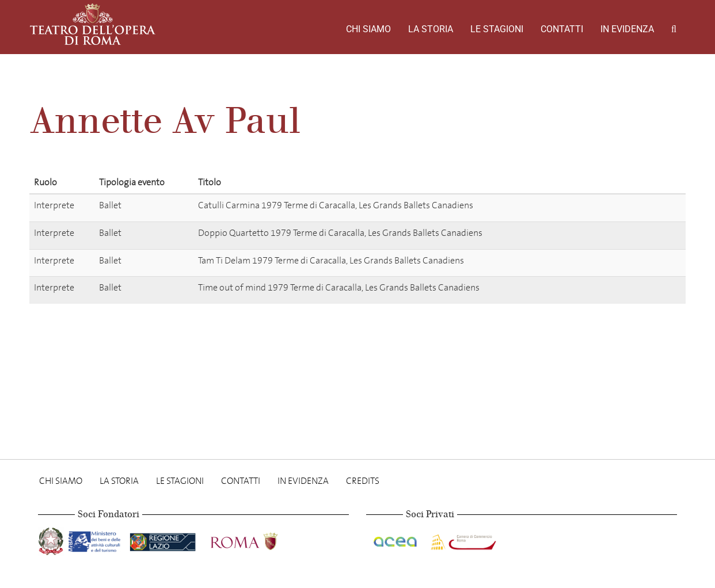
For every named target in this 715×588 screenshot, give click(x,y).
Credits (363, 481)
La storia (431, 29)
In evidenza (627, 29)
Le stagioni (497, 29)
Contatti (562, 29)
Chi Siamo (368, 29)
